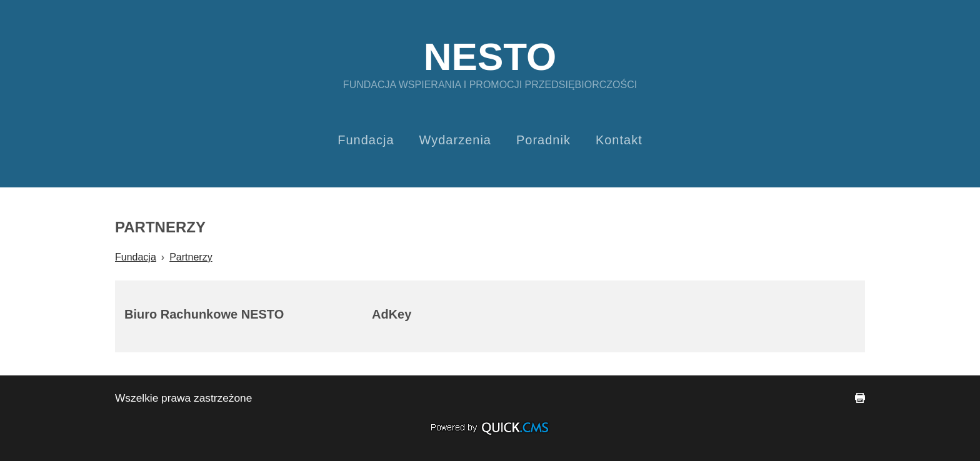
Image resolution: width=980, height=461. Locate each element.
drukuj (860, 398)
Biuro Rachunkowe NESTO (204, 314)
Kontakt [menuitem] (619, 140)
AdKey (392, 314)
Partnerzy (191, 257)
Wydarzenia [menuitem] (455, 140)
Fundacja (136, 257)
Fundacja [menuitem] (366, 140)
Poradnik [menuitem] (543, 140)
